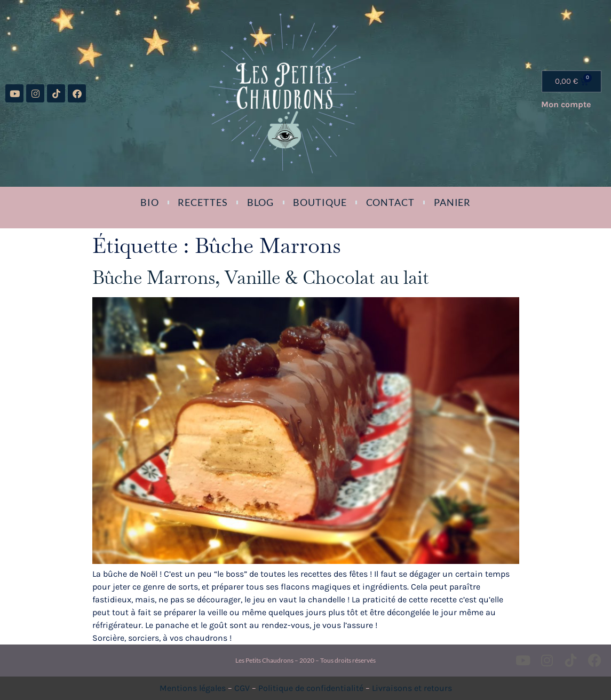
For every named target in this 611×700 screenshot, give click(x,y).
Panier (452, 202)
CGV (242, 688)
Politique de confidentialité (311, 688)
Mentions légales (193, 688)
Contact (390, 202)
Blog (261, 202)
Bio (150, 202)
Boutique (320, 202)
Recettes (203, 202)
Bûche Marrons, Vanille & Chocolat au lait (261, 277)
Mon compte (566, 104)
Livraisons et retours (412, 688)
